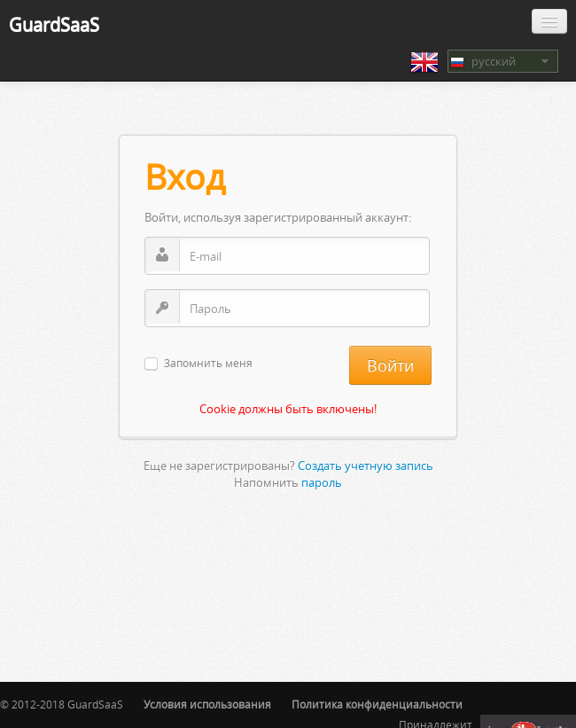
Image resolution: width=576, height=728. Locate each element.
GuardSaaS (54, 24)
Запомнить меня (208, 364)
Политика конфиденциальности (377, 705)
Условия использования (207, 705)
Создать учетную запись (366, 466)
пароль (322, 482)
